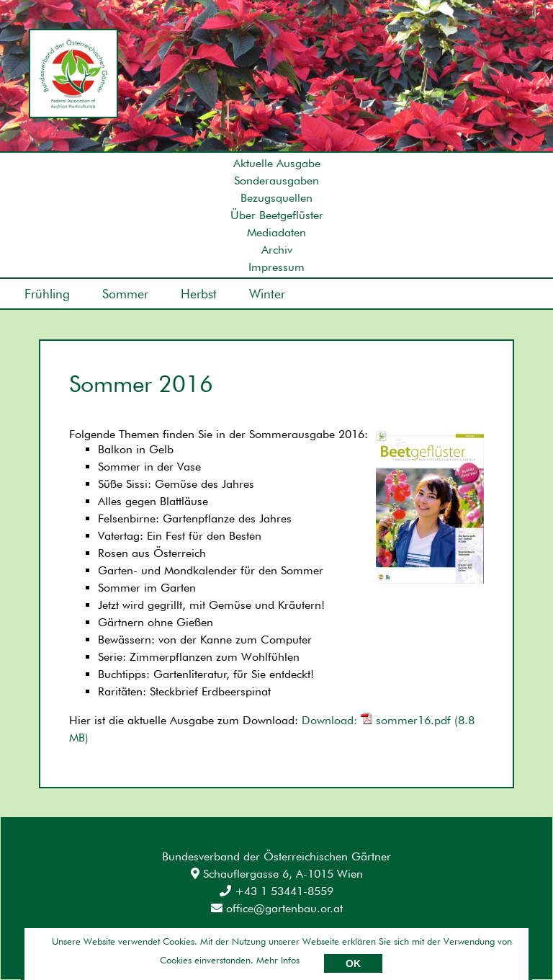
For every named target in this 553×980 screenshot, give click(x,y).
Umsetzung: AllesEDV (476, 942)
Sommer (125, 294)
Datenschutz (151, 944)
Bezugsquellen (276, 198)
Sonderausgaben (276, 181)
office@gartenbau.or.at (277, 908)
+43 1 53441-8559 (276, 891)
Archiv (277, 250)
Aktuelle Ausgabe (277, 163)
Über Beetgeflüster (277, 215)
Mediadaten (276, 232)
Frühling (47, 294)
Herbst (199, 294)
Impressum (276, 267)
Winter (267, 294)
